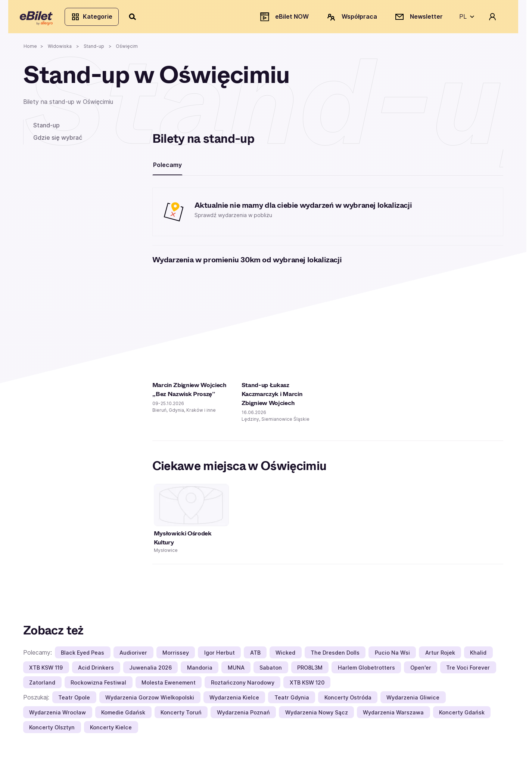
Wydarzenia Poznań (243, 715)
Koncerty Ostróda (348, 700)
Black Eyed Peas (83, 656)
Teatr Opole (74, 700)
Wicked (285, 656)
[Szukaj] (136, 18)
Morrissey (176, 656)
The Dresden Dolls (335, 656)
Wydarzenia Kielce (234, 700)
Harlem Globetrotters (366, 671)
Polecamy (167, 168)
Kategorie (95, 18)
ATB (255, 656)
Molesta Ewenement (169, 685)
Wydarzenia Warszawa (393, 715)
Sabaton (271, 671)
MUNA (236, 671)
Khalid (478, 656)
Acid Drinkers (96, 671)
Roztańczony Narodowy (243, 685)
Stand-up (46, 128)
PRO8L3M (310, 671)
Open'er (421, 671)
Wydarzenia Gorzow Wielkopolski (150, 700)
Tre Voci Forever (468, 671)
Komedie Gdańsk (123, 715)
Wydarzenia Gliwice (413, 700)
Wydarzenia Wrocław (57, 715)
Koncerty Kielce (111, 730)
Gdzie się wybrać (58, 140)
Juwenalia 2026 (150, 671)
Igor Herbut (220, 656)
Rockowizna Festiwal (98, 685)
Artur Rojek (440, 656)
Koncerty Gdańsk (462, 715)
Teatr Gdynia (292, 700)
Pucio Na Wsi (392, 656)
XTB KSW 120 (307, 685)
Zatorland (42, 685)
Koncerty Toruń (181, 715)
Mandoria (200, 671)
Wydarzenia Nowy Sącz (317, 715)
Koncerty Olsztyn (52, 730)
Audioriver (133, 656)
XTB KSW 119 (46, 671)
